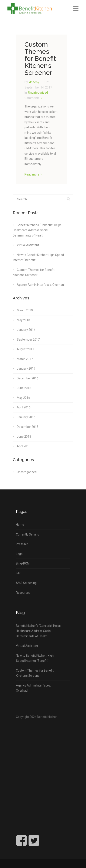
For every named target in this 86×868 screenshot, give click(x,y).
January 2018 (26, 330)
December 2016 (28, 378)
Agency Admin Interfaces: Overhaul (41, 285)
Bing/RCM (23, 563)
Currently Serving (28, 534)
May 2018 (23, 320)
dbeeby (34, 82)
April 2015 (24, 446)
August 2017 (25, 349)
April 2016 (24, 407)
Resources (23, 593)
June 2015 (24, 437)
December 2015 (28, 427)
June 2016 (24, 388)
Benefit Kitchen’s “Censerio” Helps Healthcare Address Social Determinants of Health (37, 230)
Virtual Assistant (28, 245)
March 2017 (25, 359)
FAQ (19, 573)
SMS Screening (26, 583)
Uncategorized (38, 93)
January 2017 (26, 369)
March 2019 (25, 310)
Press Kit (22, 544)
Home (20, 525)
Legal (20, 554)
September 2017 (28, 340)
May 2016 (23, 398)
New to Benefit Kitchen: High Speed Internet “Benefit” (38, 258)
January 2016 (26, 417)
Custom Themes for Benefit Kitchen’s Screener (40, 59)
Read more (32, 174)
